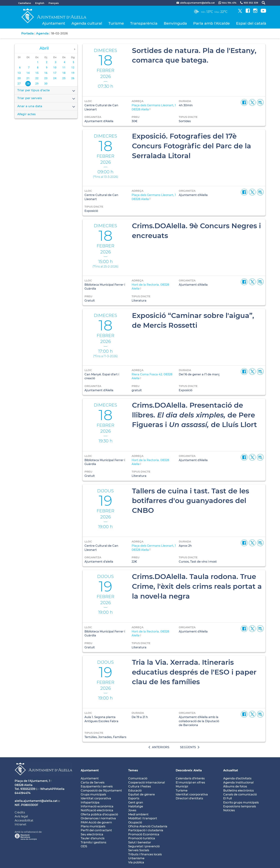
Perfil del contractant (96, 830)
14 (28, 73)
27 (19, 84)
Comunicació (138, 778)
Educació (135, 791)
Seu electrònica (92, 834)
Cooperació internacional (147, 783)
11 (64, 68)
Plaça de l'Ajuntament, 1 (32, 781)
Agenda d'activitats (237, 778)
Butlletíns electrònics (238, 791)
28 (28, 84)
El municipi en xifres (190, 783)
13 (19, 73)
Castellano (25, 3)
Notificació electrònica (97, 810)
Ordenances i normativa (98, 818)
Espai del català (251, 23)
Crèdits (20, 812)
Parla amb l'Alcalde (212, 23)
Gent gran (136, 802)
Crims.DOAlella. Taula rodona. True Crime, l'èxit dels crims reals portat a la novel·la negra (197, 586)
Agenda (42, 33)
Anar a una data (46, 106)
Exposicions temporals (240, 806)
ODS (84, 846)
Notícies (229, 810)
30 (46, 84)
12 (73, 68)
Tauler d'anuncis (93, 838)
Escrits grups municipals (241, 802)
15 (37, 73)
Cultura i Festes (140, 786)
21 (28, 78)
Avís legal (21, 816)
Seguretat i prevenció (144, 846)
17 (55, 73)
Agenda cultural (87, 23)
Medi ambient (138, 814)
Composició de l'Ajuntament (101, 791)
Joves (132, 810)
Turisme (116, 23)
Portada (27, 33)
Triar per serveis (46, 98)
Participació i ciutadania (146, 830)
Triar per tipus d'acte (46, 91)
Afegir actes (27, 114)
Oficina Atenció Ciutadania (148, 826)
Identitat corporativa (96, 798)
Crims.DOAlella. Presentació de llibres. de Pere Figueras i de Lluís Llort (194, 415)
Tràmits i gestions (93, 842)
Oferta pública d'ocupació (99, 814)
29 (37, 84)
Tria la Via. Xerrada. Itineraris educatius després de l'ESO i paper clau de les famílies (194, 672)
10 (55, 68)
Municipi (182, 786)
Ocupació (135, 822)
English (40, 3)
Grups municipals (93, 794)
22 (37, 78)
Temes (133, 770)
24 (55, 78)
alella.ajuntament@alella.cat (36, 801)
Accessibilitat (24, 820)
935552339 (28, 789)
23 (46, 78)
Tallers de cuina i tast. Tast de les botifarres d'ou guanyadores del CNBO (191, 501)
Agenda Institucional (238, 783)
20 (19, 78)
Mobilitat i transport (143, 818)
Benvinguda (175, 23)
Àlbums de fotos (235, 786)
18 (64, 73)
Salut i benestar (140, 842)
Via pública (136, 862)
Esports (134, 798)
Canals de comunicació (240, 794)
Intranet (21, 824)
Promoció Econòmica (144, 834)
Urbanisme (136, 858)
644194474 (23, 793)
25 (64, 78)
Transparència (144, 23)
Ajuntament (54, 23)
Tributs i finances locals (145, 854)
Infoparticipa (90, 802)
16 (46, 73)
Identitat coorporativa (192, 794)
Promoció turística (142, 838)
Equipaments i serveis (97, 786)
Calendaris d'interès (190, 778)
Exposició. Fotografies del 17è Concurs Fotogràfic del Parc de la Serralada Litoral (192, 146)
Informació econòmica (97, 806)
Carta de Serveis (93, 783)
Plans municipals (93, 826)
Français (54, 3)
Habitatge (136, 806)
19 (73, 73)
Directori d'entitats (189, 798)
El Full (227, 798)
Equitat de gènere (142, 794)
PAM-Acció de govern (96, 822)
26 (73, 78)
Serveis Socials (139, 850)
